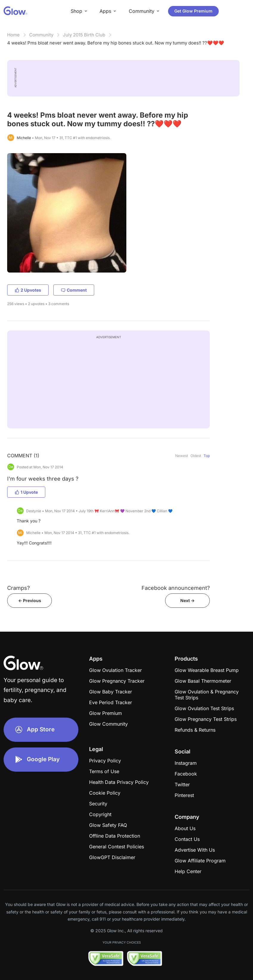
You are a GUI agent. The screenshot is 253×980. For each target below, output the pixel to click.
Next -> (187, 600)
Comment (74, 290)
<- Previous (30, 600)
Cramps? (18, 588)
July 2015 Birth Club (84, 35)
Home (13, 35)
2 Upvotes (28, 290)
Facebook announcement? (176, 588)
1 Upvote (26, 492)
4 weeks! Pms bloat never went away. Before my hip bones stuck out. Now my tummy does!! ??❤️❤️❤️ (116, 43)
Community (41, 35)
